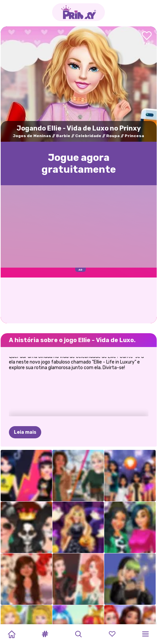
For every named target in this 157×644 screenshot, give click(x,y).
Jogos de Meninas (32, 136)
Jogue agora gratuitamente (79, 163)
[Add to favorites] (147, 38)
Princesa (134, 136)
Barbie (63, 136)
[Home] (12, 634)
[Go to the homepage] (78, 12)
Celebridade (88, 136)
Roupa (113, 136)
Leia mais (25, 432)
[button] (45, 634)
